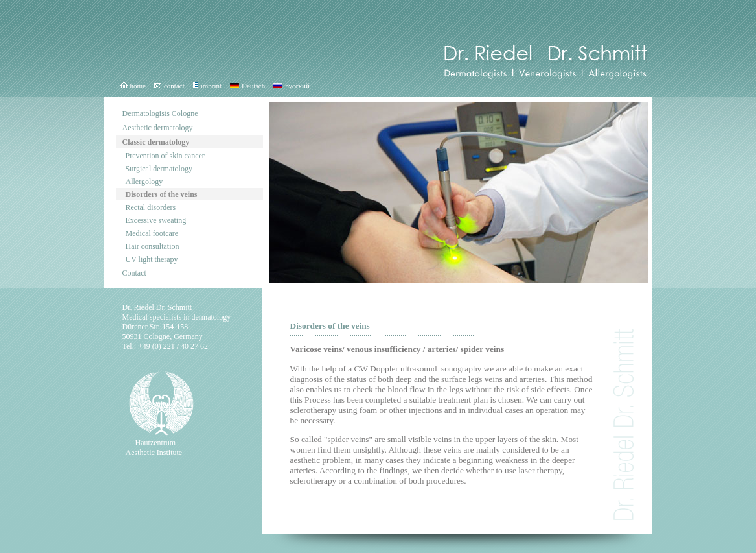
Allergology (144, 182)
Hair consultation (153, 246)
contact (169, 86)
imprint (207, 86)
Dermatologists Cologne (160, 113)
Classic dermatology (156, 142)
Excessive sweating (156, 220)
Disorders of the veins (162, 194)
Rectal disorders (151, 207)
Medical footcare (152, 233)
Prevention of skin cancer (165, 156)
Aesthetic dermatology (158, 128)
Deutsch (247, 86)
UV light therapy (152, 259)
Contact (134, 273)
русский (292, 86)
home (133, 86)
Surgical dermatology (159, 169)
